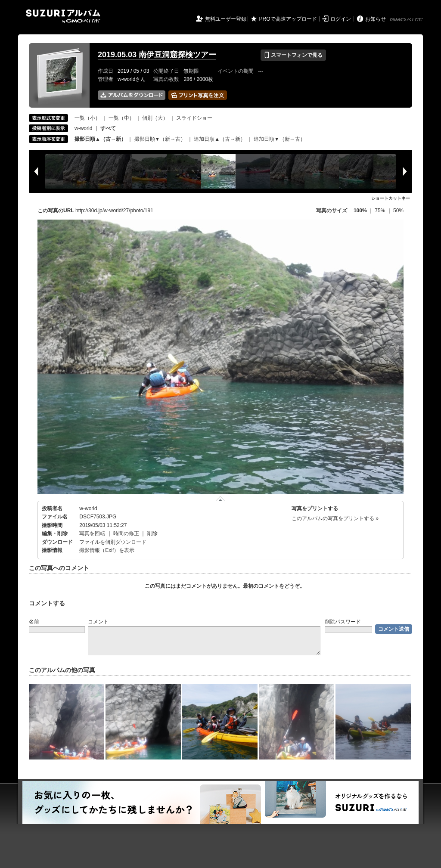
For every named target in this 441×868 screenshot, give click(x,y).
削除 (152, 533)
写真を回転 (92, 533)
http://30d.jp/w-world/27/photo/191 (114, 211)
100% (360, 211)
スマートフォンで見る (293, 55)
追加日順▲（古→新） (220, 139)
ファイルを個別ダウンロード (113, 542)
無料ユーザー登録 (226, 19)
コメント (98, 622)
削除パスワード (343, 622)
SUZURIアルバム (63, 16)
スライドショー (194, 118)
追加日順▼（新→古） (280, 139)
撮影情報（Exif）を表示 (107, 550)
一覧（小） (87, 118)
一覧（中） (121, 118)
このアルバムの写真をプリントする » (335, 518)
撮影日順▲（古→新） (100, 139)
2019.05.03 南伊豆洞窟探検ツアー (157, 55)
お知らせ (376, 19)
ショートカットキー (391, 198)
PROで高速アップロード (288, 19)
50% (398, 211)
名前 (34, 622)
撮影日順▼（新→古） (160, 139)
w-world (83, 128)
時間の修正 (126, 533)
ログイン (341, 19)
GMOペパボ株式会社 (407, 20)
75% (380, 211)
